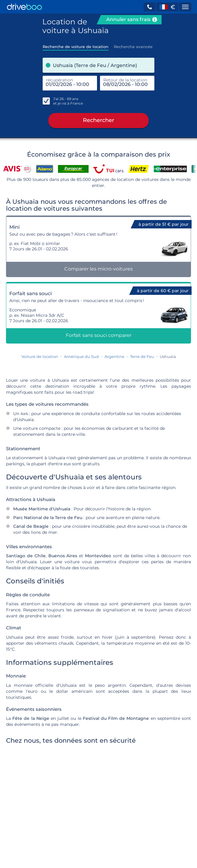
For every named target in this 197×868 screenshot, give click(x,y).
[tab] (76, 45)
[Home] (24, 7)
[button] (150, 7)
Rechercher (98, 121)
